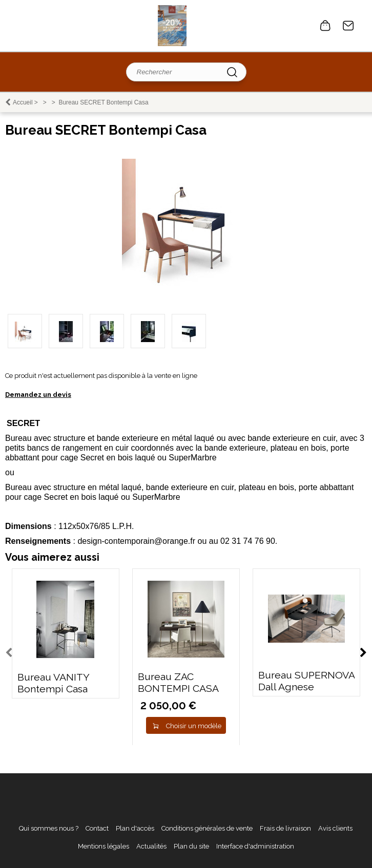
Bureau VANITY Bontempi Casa (53, 683)
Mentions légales (104, 846)
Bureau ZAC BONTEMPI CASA (178, 683)
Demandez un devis (38, 395)
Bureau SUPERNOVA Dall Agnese (306, 681)
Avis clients (335, 828)
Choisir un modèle (194, 726)
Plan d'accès (135, 828)
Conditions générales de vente (207, 828)
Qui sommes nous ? (49, 828)
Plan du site (191, 846)
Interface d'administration (255, 846)
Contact (348, 26)
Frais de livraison (285, 828)
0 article (325, 26)
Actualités (151, 846)
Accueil (23, 102)
